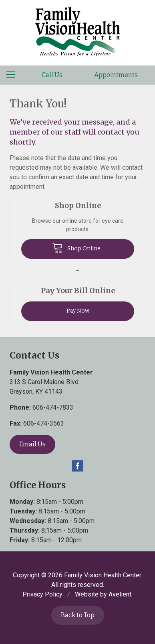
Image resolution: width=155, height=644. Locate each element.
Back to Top (78, 615)
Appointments (116, 75)
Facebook (78, 466)
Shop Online (76, 248)
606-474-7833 (53, 407)
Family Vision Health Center (103, 575)
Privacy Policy (42, 594)
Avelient (120, 594)
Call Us (52, 75)
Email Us (32, 444)
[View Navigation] (14, 75)
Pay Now (78, 311)
